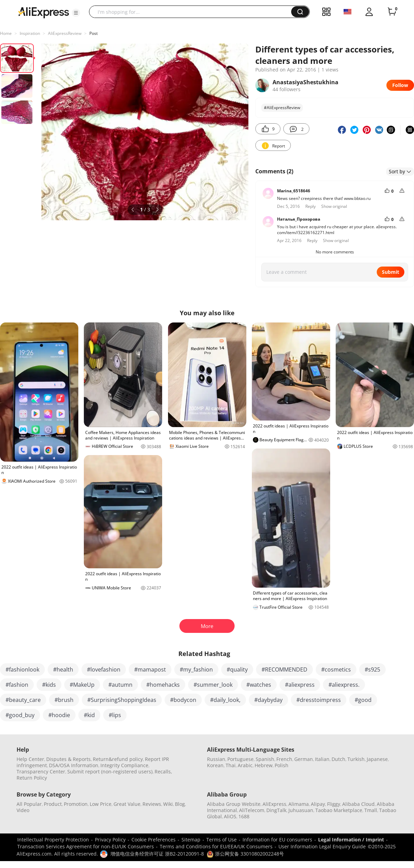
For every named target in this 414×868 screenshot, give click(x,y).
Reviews (152, 804)
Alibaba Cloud (358, 804)
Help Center (30, 759)
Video (23, 810)
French (284, 759)
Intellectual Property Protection (53, 840)
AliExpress (274, 804)
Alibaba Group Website (234, 804)
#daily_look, (225, 700)
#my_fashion (196, 669)
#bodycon (183, 700)
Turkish (356, 759)
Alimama (299, 804)
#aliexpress (300, 685)
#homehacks (163, 685)
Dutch (338, 759)
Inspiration (30, 33)
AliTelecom (252, 810)
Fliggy (334, 804)
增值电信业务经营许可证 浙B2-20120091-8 (157, 854)
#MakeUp (82, 685)
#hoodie (59, 715)
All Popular (29, 804)
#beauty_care (23, 700)
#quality (237, 669)
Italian (322, 759)
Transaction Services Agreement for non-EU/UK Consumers (86, 846)
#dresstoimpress (319, 700)
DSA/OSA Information (74, 765)
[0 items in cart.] (392, 12)
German (304, 759)
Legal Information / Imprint (351, 840)
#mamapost (150, 669)
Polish (282, 765)
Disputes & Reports (68, 759)
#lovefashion (104, 669)
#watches (259, 685)
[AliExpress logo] (43, 12)
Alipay (318, 804)
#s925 (372, 669)
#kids (49, 685)
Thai (231, 765)
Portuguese (240, 759)
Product (53, 804)
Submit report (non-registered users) (110, 771)
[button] (76, 13)
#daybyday (268, 700)
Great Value (127, 804)
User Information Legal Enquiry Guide (322, 846)
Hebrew (264, 765)
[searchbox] (193, 12)
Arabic (245, 765)
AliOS (230, 816)
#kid (89, 715)
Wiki (168, 804)
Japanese (377, 759)
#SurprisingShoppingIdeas (122, 700)
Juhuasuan (301, 810)
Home (6, 33)
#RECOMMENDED (284, 669)
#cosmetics (336, 669)
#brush (64, 700)
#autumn (120, 685)
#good (363, 700)
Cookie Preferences (154, 840)
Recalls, (163, 771)
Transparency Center (41, 771)
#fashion (17, 685)
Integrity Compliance (124, 765)
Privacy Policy (110, 840)
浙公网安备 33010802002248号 (245, 854)
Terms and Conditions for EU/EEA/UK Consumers (216, 846)
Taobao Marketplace (339, 810)
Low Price (101, 804)
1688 (244, 816)
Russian (216, 759)
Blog (180, 804)
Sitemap (191, 840)
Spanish (265, 759)
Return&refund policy (118, 759)
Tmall (371, 810)
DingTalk (276, 810)
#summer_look (213, 685)
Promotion (76, 804)
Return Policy (32, 778)
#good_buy (20, 715)
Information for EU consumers (277, 840)
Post (93, 33)
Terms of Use (221, 840)
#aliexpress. (344, 685)
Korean (215, 765)
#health (63, 669)
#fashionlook (22, 669)
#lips (115, 715)
